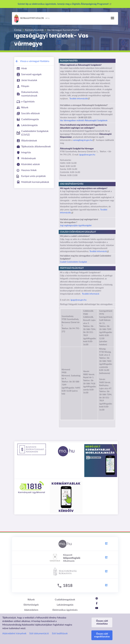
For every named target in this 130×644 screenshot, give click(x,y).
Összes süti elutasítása (102, 622)
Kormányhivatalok (29, 18)
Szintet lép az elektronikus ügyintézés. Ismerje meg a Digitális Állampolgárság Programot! (65, 4)
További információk (80, 99)
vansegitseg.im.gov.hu (84, 140)
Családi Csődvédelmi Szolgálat (73, 262)
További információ (100, 251)
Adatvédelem (31, 610)
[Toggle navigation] (112, 18)
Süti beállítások (60, 633)
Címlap (18, 30)
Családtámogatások (65, 600)
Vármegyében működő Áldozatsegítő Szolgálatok (86, 121)
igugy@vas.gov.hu (87, 155)
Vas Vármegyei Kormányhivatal (63, 30)
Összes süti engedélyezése (102, 635)
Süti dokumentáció (39, 633)
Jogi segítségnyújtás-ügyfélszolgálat (76, 226)
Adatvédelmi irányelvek (14, 633)
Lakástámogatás (65, 605)
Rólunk (31, 600)
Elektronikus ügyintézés (65, 610)
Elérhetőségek (31, 605)
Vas (62, 121)
